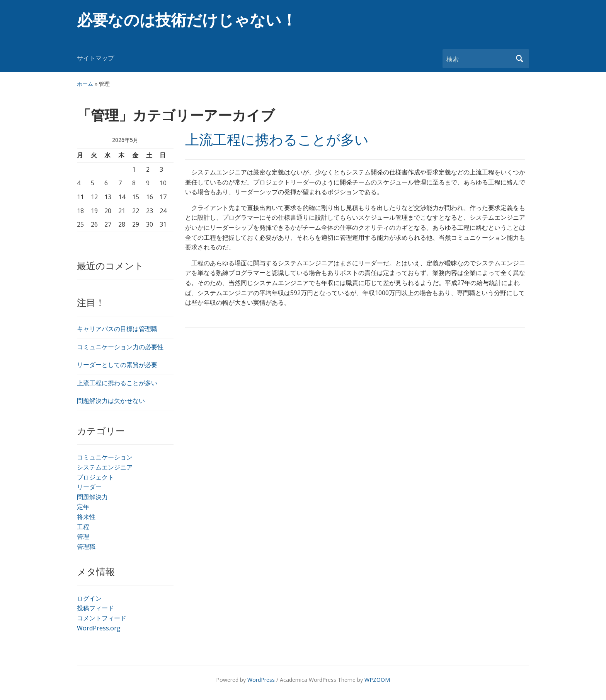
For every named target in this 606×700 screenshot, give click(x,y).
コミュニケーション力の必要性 (120, 347)
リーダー (89, 487)
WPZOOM (377, 680)
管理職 (86, 546)
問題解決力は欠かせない (111, 401)
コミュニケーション (105, 457)
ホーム (85, 84)
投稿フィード (95, 608)
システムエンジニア (105, 467)
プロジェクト (95, 477)
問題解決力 (92, 497)
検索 (519, 59)
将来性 (86, 517)
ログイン (89, 598)
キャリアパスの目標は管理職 (117, 329)
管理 (83, 536)
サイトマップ (95, 58)
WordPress (261, 680)
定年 (83, 507)
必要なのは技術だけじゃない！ (187, 20)
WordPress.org (99, 628)
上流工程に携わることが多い (117, 383)
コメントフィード (102, 618)
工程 (83, 527)
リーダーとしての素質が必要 (117, 365)
